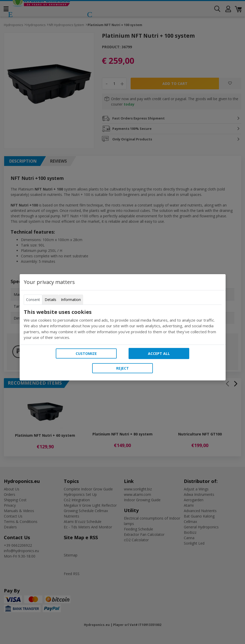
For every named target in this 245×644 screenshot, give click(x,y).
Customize (86, 353)
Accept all (159, 353)
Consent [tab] (33, 300)
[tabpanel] (123, 325)
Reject (122, 368)
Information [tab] (71, 300)
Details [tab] (50, 300)
